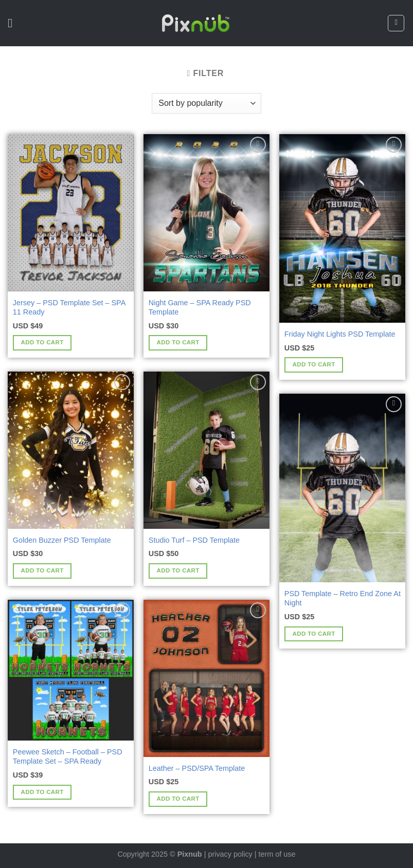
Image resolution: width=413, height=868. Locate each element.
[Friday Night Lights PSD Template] (342, 228)
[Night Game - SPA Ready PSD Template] (206, 213)
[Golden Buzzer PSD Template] (71, 450)
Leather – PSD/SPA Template (197, 768)
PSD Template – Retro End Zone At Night (343, 598)
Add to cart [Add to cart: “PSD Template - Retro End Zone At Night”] (314, 634)
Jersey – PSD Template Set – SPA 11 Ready (69, 308)
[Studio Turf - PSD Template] (206, 450)
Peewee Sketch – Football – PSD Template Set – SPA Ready (68, 757)
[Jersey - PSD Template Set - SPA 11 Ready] (71, 213)
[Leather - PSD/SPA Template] (206, 678)
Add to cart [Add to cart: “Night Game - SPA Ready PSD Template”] (178, 342)
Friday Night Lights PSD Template (340, 334)
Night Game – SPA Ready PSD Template (200, 308)
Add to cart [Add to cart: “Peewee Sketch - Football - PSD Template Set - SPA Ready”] (42, 792)
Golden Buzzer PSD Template (62, 540)
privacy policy (230, 854)
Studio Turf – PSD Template (194, 540)
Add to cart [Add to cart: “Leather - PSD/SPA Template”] (178, 799)
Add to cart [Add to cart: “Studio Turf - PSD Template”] (178, 570)
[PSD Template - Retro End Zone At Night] (342, 488)
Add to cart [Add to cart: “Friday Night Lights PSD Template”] (314, 364)
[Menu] (14, 23)
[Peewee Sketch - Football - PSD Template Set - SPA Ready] (71, 670)
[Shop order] (206, 103)
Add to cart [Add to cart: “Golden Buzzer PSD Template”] (42, 570)
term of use (277, 854)
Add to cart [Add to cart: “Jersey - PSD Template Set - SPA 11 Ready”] (42, 342)
